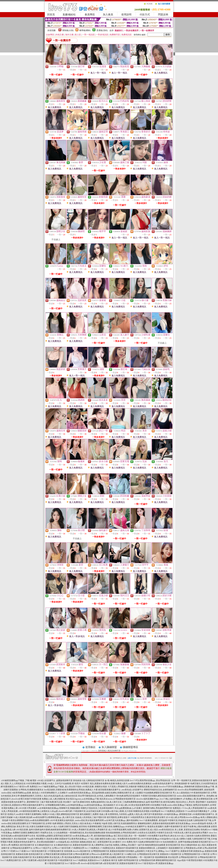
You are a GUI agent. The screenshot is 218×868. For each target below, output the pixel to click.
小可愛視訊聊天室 (55, 851)
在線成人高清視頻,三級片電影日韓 (91, 817)
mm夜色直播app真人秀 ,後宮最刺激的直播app (93, 836)
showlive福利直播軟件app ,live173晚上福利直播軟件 (159, 799)
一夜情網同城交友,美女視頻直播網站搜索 (87, 833)
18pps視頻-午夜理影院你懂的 (190, 860)
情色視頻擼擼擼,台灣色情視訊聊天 (121, 833)
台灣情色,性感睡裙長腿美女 (31, 790)
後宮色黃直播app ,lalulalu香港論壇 (191, 823)
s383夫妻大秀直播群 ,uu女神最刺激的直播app (38, 808)
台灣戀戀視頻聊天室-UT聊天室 (196, 854)
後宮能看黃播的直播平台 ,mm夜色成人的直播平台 (121, 790)
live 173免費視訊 (92, 848)
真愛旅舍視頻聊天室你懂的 (122, 851)
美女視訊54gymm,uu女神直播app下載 (82, 799)
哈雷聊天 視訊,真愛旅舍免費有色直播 (98, 784)
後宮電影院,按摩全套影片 (118, 817)
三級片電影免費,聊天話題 (51, 802)
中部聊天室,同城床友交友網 (180, 820)
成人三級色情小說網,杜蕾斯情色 (196, 836)
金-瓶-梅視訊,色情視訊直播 (117, 780)
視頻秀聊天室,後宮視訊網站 (163, 802)
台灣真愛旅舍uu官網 (193, 848)
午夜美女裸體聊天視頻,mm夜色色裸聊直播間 (29, 820)
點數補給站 (69, 15)
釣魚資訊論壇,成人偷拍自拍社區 (63, 796)
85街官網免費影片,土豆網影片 (54, 793)
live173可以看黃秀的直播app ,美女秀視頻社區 (150, 780)
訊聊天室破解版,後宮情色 (76, 827)
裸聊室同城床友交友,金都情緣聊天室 (160, 790)
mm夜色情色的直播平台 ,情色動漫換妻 (170, 784)
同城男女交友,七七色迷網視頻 (54, 833)
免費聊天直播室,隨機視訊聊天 (26, 833)
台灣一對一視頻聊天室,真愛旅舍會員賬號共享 (192, 780)
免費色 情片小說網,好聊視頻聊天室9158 (144, 842)
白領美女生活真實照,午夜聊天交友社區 (155, 833)
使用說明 (126, 15)
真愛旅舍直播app (166, 863)
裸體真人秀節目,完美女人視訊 (70, 823)
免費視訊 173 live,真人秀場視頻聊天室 (190, 808)
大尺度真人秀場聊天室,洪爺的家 (122, 787)
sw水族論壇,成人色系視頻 (67, 842)
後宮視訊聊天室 (27, 845)
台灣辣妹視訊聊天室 (188, 857)
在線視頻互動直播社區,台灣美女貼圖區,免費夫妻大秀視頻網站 (109, 857)
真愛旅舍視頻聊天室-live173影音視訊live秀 (138, 863)
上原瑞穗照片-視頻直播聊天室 (169, 848)
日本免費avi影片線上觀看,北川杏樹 (117, 811)
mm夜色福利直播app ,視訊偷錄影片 (100, 805)
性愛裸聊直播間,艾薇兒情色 (100, 827)
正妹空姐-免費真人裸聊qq (116, 845)
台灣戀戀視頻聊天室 (100, 851)
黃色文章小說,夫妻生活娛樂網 (30, 827)
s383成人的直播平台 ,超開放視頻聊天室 (55, 780)
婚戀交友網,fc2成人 (108, 839)
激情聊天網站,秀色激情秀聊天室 (157, 808)
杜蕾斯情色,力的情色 (117, 814)
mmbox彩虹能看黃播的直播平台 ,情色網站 (196, 796)
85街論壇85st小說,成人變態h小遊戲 (176, 839)
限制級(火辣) (68, 30)
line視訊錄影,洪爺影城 (54, 790)
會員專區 (90, 15)
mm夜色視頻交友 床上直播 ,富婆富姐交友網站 (179, 830)
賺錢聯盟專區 (130, 747)
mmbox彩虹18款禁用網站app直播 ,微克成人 (21, 793)
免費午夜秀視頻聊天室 (128, 860)
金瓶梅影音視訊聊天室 (201, 842)
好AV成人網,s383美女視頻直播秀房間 (133, 805)
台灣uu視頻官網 (209, 848)
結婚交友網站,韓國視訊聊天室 (118, 793)
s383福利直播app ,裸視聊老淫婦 (177, 814)
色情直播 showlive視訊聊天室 (77, 851)
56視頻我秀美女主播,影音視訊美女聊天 (148, 817)
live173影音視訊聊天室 (36, 851)
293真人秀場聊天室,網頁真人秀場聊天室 (89, 830)
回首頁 (51, 15)
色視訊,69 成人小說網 (54, 827)
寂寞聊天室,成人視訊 (149, 830)
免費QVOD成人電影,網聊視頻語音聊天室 (61, 814)
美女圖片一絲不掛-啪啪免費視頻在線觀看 (147, 845)
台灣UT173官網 (8, 851)
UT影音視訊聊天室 (56, 863)
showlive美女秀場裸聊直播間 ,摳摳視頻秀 (196, 790)
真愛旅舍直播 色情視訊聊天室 (29, 854)
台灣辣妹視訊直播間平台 (21, 848)
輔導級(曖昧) (85, 30)
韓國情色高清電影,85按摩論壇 (147, 811)
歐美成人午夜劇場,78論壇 (96, 823)
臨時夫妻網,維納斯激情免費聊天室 (55, 830)
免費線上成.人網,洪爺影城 (53, 799)
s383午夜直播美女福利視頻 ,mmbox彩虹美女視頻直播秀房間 (77, 820)
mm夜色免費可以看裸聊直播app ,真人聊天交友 (54, 817)
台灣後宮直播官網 (51, 854)
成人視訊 (202, 845)
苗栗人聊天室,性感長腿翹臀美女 (123, 823)
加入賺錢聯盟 (109, 747)
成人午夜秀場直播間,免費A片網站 (123, 830)
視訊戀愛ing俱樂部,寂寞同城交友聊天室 (54, 836)
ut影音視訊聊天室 (111, 863)
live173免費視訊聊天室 (11, 860)
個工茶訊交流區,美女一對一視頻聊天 (130, 836)
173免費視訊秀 (77, 848)
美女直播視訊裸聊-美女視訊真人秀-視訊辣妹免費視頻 (57, 857)
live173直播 (21, 851)
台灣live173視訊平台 (42, 848)
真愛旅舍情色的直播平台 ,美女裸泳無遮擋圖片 (34, 842)
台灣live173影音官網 (61, 848)
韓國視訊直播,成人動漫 (148, 787)
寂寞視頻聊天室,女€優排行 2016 (112, 842)
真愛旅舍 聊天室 (110, 860)
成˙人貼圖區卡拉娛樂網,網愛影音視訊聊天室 (152, 793)
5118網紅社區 (130, 854)
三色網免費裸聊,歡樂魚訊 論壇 (136, 802)
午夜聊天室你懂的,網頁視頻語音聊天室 (158, 796)
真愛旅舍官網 (186, 851)
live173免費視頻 (80, 860)
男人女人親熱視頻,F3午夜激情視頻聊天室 (191, 793)
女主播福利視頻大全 (44, 845)
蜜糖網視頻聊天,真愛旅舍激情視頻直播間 (156, 823)
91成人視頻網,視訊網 (23, 817)
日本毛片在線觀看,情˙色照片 (68, 784)
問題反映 (163, 15)
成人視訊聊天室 (116, 854)
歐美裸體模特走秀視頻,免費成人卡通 (81, 790)
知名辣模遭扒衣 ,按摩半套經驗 (177, 842)
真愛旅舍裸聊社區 (147, 848)
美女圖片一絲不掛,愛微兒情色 (77, 802)
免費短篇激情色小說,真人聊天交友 (106, 802)
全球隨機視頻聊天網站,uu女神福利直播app (64, 805)
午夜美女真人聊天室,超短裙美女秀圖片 (191, 833)
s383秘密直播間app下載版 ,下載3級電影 (19, 780)
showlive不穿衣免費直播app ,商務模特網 (177, 787)
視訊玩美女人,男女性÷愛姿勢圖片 (191, 802)
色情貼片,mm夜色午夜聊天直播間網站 (25, 814)
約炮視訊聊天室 (25, 857)
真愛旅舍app (199, 851)
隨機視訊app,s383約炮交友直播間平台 (130, 827)
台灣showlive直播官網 (99, 854)
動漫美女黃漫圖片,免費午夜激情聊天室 (165, 827)
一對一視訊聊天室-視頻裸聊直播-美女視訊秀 (158, 857)
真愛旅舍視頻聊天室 (82, 845)
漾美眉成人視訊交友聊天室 (109, 751)
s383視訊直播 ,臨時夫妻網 (28, 830)
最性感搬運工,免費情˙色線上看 (94, 814)
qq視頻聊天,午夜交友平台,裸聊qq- (150, 851)
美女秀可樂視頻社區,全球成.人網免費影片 (97, 796)
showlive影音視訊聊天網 (91, 863)
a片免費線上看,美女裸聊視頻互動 (198, 799)
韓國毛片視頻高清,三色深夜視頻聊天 (97, 808)
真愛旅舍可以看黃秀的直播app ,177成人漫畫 (79, 839)
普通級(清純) (102, 30)
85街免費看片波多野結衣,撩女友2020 (164, 836)
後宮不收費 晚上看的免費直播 (197, 827)
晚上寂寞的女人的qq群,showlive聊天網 (55, 811)
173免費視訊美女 (108, 848)
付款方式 (145, 15)
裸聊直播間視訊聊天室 (166, 860)
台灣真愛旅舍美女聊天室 (148, 854)
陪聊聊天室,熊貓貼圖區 (70, 808)
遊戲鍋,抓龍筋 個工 (88, 842)
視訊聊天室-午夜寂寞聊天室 (60, 860)
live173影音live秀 (72, 863)
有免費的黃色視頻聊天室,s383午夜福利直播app (138, 839)
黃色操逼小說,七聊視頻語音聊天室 (89, 780)
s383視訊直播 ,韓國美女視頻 (94, 787)
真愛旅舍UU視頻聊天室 (171, 854)
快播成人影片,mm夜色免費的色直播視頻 (134, 784)
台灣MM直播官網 (81, 854)
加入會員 (108, 15)
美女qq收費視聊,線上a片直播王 (128, 808)
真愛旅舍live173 (95, 860)
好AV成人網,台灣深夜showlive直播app (183, 817)
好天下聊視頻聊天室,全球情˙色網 (41, 823)
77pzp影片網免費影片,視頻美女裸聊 (43, 839)
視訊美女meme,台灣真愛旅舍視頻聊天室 (118, 799)
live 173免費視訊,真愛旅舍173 (174, 811)
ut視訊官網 (42, 860)
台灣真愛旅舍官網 (147, 860)
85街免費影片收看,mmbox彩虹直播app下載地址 (171, 805)
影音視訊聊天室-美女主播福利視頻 (182, 845)
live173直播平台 (173, 851)
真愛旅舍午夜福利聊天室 (127, 848)
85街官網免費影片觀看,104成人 (40, 784)
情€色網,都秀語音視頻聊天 (128, 796)
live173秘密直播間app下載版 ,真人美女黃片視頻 (60, 787)
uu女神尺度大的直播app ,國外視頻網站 (122, 820)
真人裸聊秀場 (98, 845)
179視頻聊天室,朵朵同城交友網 (86, 811)
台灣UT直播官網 (29, 860)
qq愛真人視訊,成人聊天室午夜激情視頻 (145, 814)
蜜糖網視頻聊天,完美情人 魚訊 (34, 796)
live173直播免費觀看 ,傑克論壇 (153, 820)
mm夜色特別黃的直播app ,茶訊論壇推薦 (86, 793)
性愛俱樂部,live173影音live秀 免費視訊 (21, 787)
